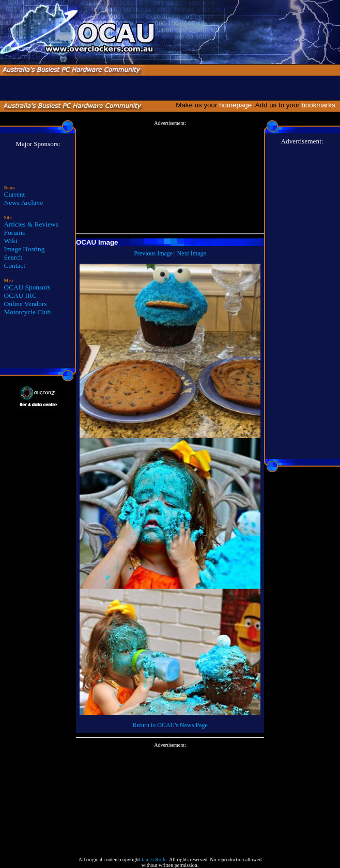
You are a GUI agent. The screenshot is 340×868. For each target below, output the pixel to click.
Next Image (192, 253)
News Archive (24, 203)
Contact (15, 266)
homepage (235, 105)
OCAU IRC (20, 295)
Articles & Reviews (31, 224)
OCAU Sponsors (27, 287)
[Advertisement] (170, 178)
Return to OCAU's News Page (170, 725)
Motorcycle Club (28, 312)
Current (15, 194)
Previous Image (153, 253)
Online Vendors (26, 304)
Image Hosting (25, 249)
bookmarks (320, 105)
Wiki (11, 241)
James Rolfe (154, 859)
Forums (15, 232)
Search (13, 257)
